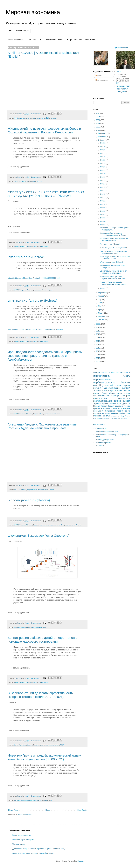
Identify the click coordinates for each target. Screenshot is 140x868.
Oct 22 (103, 170)
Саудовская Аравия (114, 411)
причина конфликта (102, 408)
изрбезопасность (20, 247)
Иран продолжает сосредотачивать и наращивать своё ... (114, 252)
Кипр (122, 416)
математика (124, 398)
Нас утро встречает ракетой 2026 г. (81, 40)
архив (127, 411)
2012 (98, 351)
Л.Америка (125, 408)
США (48, 118)
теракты (97, 404)
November (102, 137)
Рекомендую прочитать (105, 440)
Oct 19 (103, 177)
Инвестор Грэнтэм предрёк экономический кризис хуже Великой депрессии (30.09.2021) (45, 757)
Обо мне (120, 72)
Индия (119, 404)
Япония (104, 406)
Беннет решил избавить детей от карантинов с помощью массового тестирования (42, 640)
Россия (40, 181)
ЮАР (95, 418)
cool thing (98, 385)
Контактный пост (123, 86)
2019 (98, 328)
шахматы (119, 406)
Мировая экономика (33, 12)
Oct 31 (103, 143)
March (101, 313)
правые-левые (100, 398)
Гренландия (106, 418)
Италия (114, 408)
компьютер (107, 391)
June (100, 303)
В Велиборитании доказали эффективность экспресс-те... (113, 277)
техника (53, 118)
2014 (98, 345)
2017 (98, 334)
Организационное (121, 48)
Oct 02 (103, 288)
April (100, 310)
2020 (98, 324)
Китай (16, 118)
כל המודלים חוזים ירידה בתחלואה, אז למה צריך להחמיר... (114, 240)
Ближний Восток (26, 414)
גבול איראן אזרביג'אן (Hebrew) (29, 500)
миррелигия (98, 411)
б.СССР (17, 181)
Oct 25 (103, 160)
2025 (98, 117)
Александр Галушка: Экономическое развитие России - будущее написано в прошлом (42, 426)
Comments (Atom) (25, 814)
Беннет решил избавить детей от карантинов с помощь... (113, 272)
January (101, 320)
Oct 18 (103, 181)
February (102, 316)
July (100, 299)
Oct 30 (103, 147)
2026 (98, 113)
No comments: (36, 114)
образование (116, 393)
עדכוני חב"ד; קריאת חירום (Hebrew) (32, 301)
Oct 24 (103, 164)
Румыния (97, 416)
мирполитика (24, 118)
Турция (50, 290)
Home (10, 31)
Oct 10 (103, 204)
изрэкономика (42, 247)
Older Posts (82, 810)
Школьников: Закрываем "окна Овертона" (38, 536)
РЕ (117, 418)
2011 (98, 355)
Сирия (100, 418)
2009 (98, 362)
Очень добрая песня (17, 40)
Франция (116, 396)
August (101, 296)
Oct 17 (103, 184)
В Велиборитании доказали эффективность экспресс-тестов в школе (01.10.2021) (40, 695)
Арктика (113, 418)
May (100, 306)
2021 (98, 130)
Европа (23, 181)
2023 (98, 124)
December (102, 133)
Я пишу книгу (121, 92)
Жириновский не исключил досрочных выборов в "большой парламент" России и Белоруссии (44, 130)
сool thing (124, 418)
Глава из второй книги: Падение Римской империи (33, 853)
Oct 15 (103, 187)
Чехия (128, 416)
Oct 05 (103, 218)
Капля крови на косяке (54, 40)
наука (43, 118)
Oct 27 (103, 153)
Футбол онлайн (22, 31)
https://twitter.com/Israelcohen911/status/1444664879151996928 (35, 330)
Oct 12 (103, 198)
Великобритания (20, 745)
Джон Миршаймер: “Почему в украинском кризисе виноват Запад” (39, 849)
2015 (98, 341)
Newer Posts (13, 810)
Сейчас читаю (101, 429)
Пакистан (106, 416)
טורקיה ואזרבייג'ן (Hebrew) (26, 257)
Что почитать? (122, 89)
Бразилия (97, 413)
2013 (98, 348)
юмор (127, 393)
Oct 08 (103, 211)
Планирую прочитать (104, 443)
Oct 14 (103, 191)
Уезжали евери (35, 40)
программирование (103, 401)
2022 (98, 127)
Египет (127, 401)
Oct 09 (103, 208)
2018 (98, 331)
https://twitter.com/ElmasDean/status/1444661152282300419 (34, 278)
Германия (118, 391)
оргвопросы (115, 416)
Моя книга (100, 446)
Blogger (80, 861)
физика (118, 401)
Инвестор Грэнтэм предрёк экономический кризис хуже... (113, 283)
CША (128, 413)
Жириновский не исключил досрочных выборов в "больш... (114, 234)
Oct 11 (103, 201)
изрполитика (32, 247)
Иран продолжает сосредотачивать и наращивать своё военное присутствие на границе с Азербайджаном (45, 356)
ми (119, 418)
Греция (111, 406)
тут (117, 83)
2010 (98, 358)
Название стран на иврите (23, 840)
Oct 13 (103, 194)
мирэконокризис (30, 800)
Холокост (112, 404)
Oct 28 (103, 150)
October (101, 140)
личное (127, 406)
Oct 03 (103, 225)
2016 (98, 338)
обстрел (126, 396)
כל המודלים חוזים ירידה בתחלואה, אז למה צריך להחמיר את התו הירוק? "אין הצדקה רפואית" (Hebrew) (46, 194)
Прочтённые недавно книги (107, 432)
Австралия (106, 413)
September (103, 293)
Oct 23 (103, 167)
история (23, 490)
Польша (97, 406)
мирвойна (121, 413)
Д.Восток (126, 404)
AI (119, 408)
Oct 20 (103, 174)
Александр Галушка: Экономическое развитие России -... (115, 258)
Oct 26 (103, 157)
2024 (98, 120)
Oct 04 (103, 221)
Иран (29, 290)
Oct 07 (103, 215)
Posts (98, 76)
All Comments (101, 80)
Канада (114, 413)
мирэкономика (35, 118)
